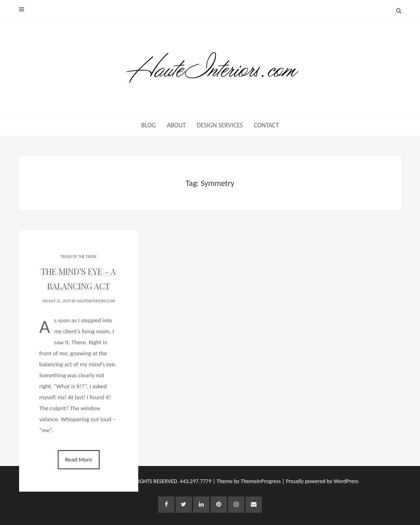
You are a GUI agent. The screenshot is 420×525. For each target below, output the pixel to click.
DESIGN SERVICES (220, 125)
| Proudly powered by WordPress (320, 481)
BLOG (148, 125)
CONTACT (266, 125)
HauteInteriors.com (96, 301)
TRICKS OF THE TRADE (79, 257)
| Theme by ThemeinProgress (247, 481)
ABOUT (176, 125)
